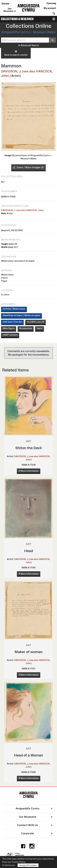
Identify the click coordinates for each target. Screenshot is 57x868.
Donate (5, 4)
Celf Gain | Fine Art (12, 322)
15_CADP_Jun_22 (36, 322)
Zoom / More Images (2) (29, 167)
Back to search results (16, 53)
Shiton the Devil (28, 448)
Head (29, 551)
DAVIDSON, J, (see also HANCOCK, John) (22, 210)
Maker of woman (29, 652)
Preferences (9, 865)
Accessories (26, 328)
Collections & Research (17, 19)
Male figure (9, 328)
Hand (40, 328)
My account (50, 8)
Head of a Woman (28, 755)
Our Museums (10, 10)
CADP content (10, 335)
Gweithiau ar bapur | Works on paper (22, 315)
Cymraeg (51, 3)
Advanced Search (29, 45)
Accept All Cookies (28, 865)
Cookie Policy (19, 862)
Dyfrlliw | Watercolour (14, 309)
